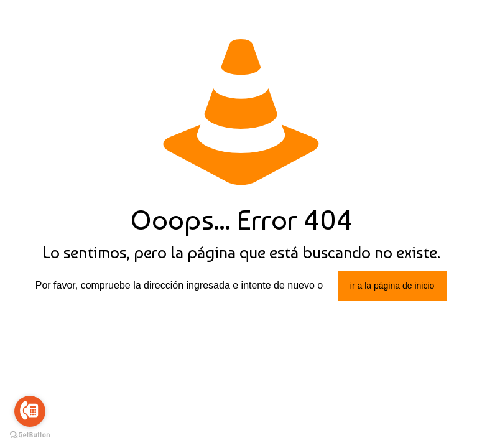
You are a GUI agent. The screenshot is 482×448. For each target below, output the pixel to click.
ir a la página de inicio (392, 286)
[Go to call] (30, 411)
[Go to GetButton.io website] (30, 435)
